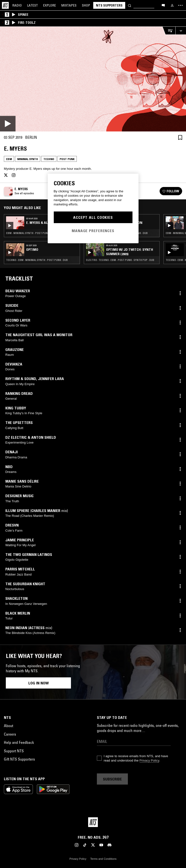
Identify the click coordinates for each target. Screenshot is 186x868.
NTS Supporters (109, 5)
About (8, 726)
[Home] (5, 5)
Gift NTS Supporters (19, 759)
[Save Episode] (180, 137)
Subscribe (112, 779)
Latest (32, 5)
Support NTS (14, 751)
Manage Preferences (93, 231)
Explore (50, 5)
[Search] (130, 5)
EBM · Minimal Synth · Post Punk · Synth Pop (35, 233)
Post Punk (67, 159)
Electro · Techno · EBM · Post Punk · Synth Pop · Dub (120, 260)
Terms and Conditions (103, 859)
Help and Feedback (19, 742)
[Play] (93, 79)
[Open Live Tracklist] (169, 31)
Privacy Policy (149, 760)
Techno (49, 159)
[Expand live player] (181, 31)
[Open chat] (163, 5)
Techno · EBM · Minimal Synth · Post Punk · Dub (37, 260)
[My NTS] (172, 5)
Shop (86, 5)
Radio (17, 5)
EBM (9, 159)
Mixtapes (69, 5)
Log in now (39, 683)
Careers (10, 734)
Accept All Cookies (93, 217)
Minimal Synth (28, 159)
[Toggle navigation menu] (180, 5)
